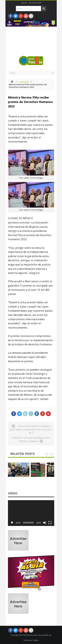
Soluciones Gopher (31, 640)
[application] (31, 513)
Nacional (24, 82)
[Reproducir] (12, 523)
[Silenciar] (45, 523)
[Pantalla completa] (50, 523)
